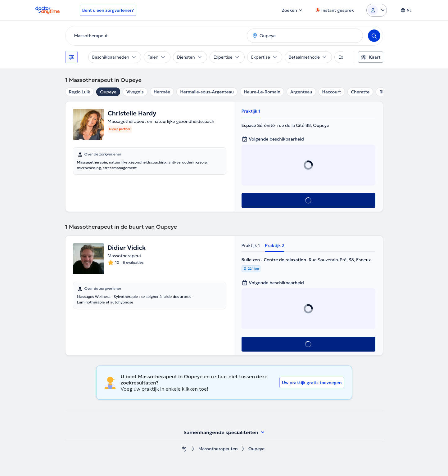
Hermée (162, 92)
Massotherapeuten (218, 449)
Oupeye (108, 92)
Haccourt (332, 92)
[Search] (374, 36)
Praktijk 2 (275, 245)
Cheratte (360, 92)
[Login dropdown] (377, 10)
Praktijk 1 (251, 111)
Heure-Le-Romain (262, 92)
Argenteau (301, 92)
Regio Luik (80, 92)
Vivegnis (135, 92)
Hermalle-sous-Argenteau (207, 92)
